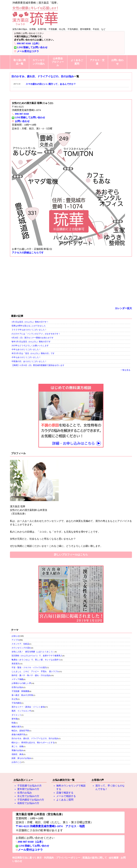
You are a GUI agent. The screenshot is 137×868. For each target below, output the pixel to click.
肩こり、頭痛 (17, 746)
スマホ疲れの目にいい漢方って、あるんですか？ (51, 84)
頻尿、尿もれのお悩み (21, 758)
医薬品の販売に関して (95, 858)
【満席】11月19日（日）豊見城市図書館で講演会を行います (38, 365)
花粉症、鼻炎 (17, 754)
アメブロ (15, 640)
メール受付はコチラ (28, 51)
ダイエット (16, 715)
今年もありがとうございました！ (26, 349)
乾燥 (14, 723)
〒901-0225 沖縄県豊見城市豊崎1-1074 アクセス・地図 (50, 826)
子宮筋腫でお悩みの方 (29, 786)
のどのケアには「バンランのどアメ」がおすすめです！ (36, 334)
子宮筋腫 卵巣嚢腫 (20, 691)
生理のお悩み (17, 687)
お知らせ (15, 636)
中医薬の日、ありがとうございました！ (29, 361)
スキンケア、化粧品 (20, 644)
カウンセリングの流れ (39, 62)
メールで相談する (66, 796)
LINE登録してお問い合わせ (32, 47)
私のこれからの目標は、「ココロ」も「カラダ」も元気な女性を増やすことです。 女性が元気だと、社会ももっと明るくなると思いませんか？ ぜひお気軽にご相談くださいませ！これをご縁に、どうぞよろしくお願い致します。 (71, 526)
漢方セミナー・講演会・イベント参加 (28, 707)
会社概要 (114, 858)
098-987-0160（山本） (29, 43)
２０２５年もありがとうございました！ (29, 330)
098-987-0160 (22, 114)
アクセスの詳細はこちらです (28, 253)
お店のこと (16, 762)
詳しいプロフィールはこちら (71, 555)
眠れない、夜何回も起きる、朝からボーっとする (33, 743)
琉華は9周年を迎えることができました (29, 326)
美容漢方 (15, 664)
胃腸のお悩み (17, 750)
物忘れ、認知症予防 (20, 731)
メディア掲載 (17, 679)
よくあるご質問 (77, 62)
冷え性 (14, 699)
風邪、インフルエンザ (21, 711)
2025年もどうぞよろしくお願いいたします (30, 346)
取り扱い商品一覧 (20, 62)
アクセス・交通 (97, 62)
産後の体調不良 (18, 735)
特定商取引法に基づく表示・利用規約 (33, 858)
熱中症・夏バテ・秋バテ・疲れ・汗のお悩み (31, 675)
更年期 (14, 719)
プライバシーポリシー (68, 858)
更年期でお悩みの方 (28, 789)
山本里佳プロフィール (58, 62)
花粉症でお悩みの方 (28, 803)
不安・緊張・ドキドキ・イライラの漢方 (29, 668)
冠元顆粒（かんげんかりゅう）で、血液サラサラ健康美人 (37, 656)
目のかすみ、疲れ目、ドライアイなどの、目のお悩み (43, 76)
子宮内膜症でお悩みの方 (31, 800)
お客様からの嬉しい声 (21, 683)
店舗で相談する (65, 793)
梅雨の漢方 (16, 727)
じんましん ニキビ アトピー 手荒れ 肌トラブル (35, 671)
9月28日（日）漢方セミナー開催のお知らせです (33, 338)
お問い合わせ (117, 62)
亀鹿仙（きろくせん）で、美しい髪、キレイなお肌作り (36, 660)
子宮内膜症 (16, 703)
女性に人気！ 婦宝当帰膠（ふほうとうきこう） (33, 652)
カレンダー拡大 (123, 308)
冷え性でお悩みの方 (28, 796)
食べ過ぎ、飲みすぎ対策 (22, 695)
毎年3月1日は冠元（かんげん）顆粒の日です (31, 342)
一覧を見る (125, 370)
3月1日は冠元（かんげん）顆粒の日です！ (30, 322)
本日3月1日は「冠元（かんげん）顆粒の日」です (33, 353)
